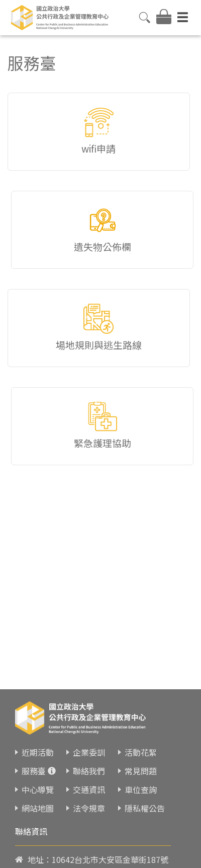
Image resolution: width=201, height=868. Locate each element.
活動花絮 (141, 752)
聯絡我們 (89, 771)
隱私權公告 (145, 808)
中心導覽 (38, 789)
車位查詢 (141, 789)
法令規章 (89, 808)
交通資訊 (89, 789)
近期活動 (38, 752)
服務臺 (34, 771)
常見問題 (141, 771)
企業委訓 (89, 752)
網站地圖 (38, 808)
